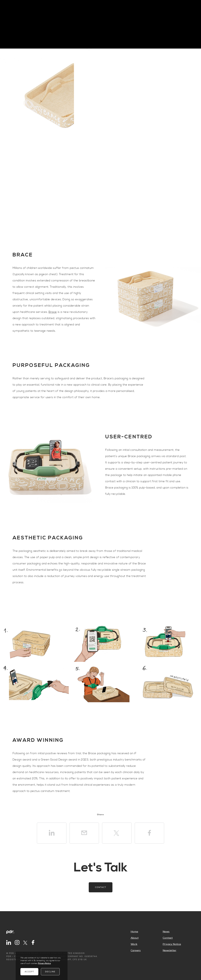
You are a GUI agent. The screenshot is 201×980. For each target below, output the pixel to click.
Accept (29, 972)
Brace (53, 312)
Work (134, 944)
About (135, 938)
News (166, 932)
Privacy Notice (172, 944)
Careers (136, 950)
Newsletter (170, 950)
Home (134, 932)
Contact (101, 887)
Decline (50, 972)
